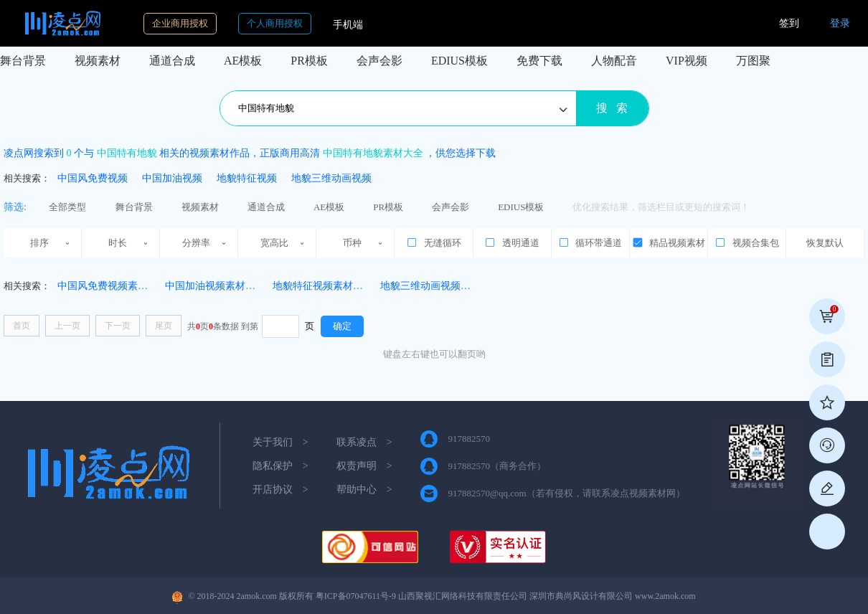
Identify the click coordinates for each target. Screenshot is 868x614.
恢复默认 (825, 243)
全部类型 (67, 207)
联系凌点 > (364, 442)
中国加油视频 (172, 178)
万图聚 (753, 61)
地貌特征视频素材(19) (321, 286)
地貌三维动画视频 (331, 178)
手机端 (348, 25)
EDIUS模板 (459, 61)
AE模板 (243, 61)
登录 (840, 23)
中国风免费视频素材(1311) (116, 286)
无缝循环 (433, 242)
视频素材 (98, 61)
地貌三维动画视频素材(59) (439, 286)
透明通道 (511, 242)
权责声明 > (364, 466)
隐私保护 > (280, 466)
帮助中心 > (364, 490)
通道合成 (172, 61)
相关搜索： (27, 178)
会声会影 (379, 61)
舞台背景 (23, 61)
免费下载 (539, 61)
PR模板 (309, 61)
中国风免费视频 (93, 178)
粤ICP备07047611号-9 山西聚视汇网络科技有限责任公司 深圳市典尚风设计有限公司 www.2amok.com (506, 596)
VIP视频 (687, 61)
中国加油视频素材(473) (216, 286)
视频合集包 (746, 242)
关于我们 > (280, 442)
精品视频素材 (669, 242)
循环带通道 (590, 242)
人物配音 (614, 61)
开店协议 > (280, 490)
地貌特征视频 (247, 178)
